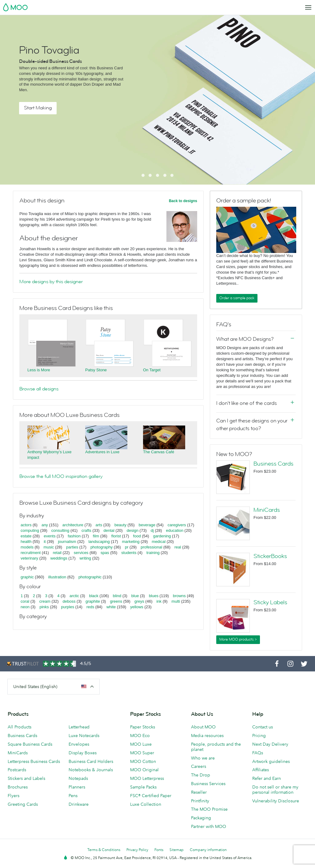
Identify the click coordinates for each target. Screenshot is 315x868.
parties (72, 547)
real (178, 547)
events (50, 536)
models (27, 547)
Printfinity (200, 801)
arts (99, 525)
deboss (69, 601)
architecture (73, 525)
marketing (131, 542)
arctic (74, 596)
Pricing (259, 736)
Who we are (203, 758)
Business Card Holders (91, 761)
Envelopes (79, 744)
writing (85, 558)
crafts (86, 530)
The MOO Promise (209, 809)
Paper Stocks (143, 727)
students (129, 553)
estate (26, 536)
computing (30, 530)
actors (26, 525)
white (111, 607)
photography (102, 547)
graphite (93, 601)
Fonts (159, 850)
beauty (120, 525)
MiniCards (267, 510)
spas (105, 553)
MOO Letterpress (147, 778)
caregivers (177, 525)
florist (116, 536)
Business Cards (273, 464)
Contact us (263, 727)
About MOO (203, 727)
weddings (59, 558)
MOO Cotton (143, 761)
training (153, 553)
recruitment (31, 553)
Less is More (39, 370)
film (96, 536)
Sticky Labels (270, 602)
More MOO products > (238, 639)
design (133, 530)
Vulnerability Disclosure (276, 801)
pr (127, 547)
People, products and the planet (216, 747)
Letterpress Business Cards (34, 761)
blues (154, 596)
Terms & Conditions (104, 850)
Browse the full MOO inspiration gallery (61, 476)
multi (176, 601)
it (45, 542)
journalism (67, 542)
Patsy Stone (96, 370)
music (49, 547)
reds (90, 607)
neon (25, 607)
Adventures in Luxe (102, 452)
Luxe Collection (146, 804)
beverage (147, 525)
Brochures (18, 787)
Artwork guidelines (271, 761)
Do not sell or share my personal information (275, 790)
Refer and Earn (267, 778)
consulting (60, 530)
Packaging (201, 818)
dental (109, 530)
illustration (57, 577)
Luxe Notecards (84, 736)
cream (45, 601)
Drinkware (79, 804)
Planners (77, 787)
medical (159, 542)
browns (179, 596)
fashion (74, 536)
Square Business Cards (30, 744)
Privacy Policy (137, 850)
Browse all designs (39, 389)
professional (151, 547)
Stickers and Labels (26, 778)
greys (139, 601)
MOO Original (144, 770)
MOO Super (142, 753)
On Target (152, 370)
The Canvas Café (159, 452)
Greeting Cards (23, 804)
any (45, 525)
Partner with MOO (209, 826)
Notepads (78, 778)
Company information (208, 850)
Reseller (199, 792)
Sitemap (177, 850)
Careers (199, 766)
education (175, 530)
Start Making (38, 108)
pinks (44, 607)
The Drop (201, 775)
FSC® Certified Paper (151, 796)
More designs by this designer (51, 282)
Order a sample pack (237, 298)
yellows (137, 607)
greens (116, 601)
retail (57, 553)
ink (159, 601)
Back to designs (183, 201)
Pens (73, 796)
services (81, 553)
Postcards (17, 770)
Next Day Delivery (270, 744)
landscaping (99, 542)
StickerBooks (270, 556)
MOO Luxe (141, 744)
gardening (162, 536)
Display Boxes (83, 753)
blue (135, 596)
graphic (27, 577)
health (26, 542)
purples (68, 607)
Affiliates (261, 770)
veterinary (29, 558)
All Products (20, 727)
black (94, 596)
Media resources (207, 736)
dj (152, 530)
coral (25, 601)
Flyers (14, 796)
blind (117, 596)
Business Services (208, 784)
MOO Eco (140, 736)
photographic (90, 577)
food (137, 536)
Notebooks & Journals (91, 770)
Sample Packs (143, 787)
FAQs (258, 753)
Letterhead (79, 727)
